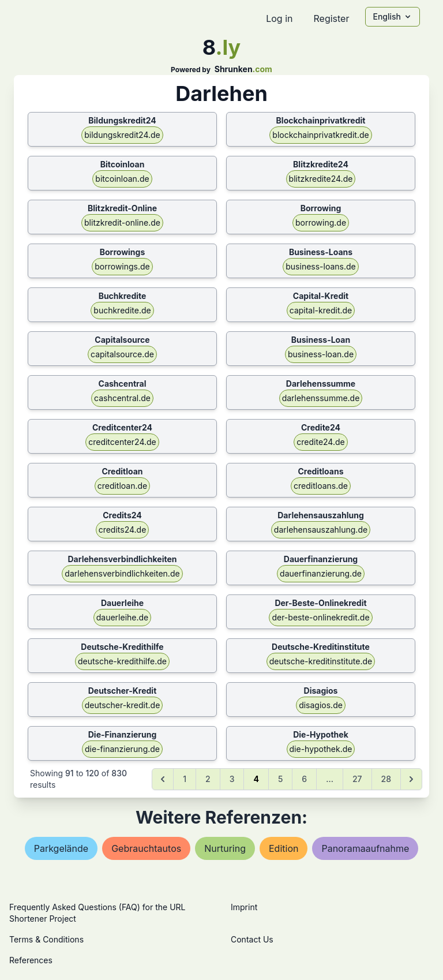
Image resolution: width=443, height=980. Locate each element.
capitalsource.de (122, 354)
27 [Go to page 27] (357, 779)
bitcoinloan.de (122, 179)
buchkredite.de (122, 310)
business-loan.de (321, 354)
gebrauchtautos (146, 848)
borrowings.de (122, 266)
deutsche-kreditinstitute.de (321, 661)
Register (331, 18)
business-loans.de (321, 266)
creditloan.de (123, 486)
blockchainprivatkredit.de (320, 135)
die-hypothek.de (321, 749)
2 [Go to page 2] (208, 779)
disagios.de (321, 705)
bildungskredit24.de (122, 135)
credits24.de (123, 530)
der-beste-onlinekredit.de (320, 617)
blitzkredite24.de (321, 179)
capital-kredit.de (321, 310)
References (31, 960)
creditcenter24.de (122, 442)
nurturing (225, 848)
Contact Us (252, 939)
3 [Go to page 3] (232, 779)
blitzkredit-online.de (122, 222)
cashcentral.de (122, 398)
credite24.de (320, 442)
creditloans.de (321, 486)
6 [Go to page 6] (304, 779)
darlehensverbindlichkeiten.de (122, 573)
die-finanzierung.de (122, 749)
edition (284, 848)
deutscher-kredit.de (123, 705)
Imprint (244, 907)
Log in (279, 18)
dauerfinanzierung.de (321, 573)
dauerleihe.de (123, 617)
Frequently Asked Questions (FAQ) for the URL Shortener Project (97, 913)
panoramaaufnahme (365, 848)
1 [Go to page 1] (185, 779)
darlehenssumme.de (321, 398)
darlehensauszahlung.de (321, 530)
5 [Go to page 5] (280, 779)
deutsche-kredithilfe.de (122, 661)
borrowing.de (321, 222)
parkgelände (61, 848)
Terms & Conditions (46, 939)
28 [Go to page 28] (386, 779)
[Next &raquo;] (411, 779)
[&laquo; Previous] (163, 779)
